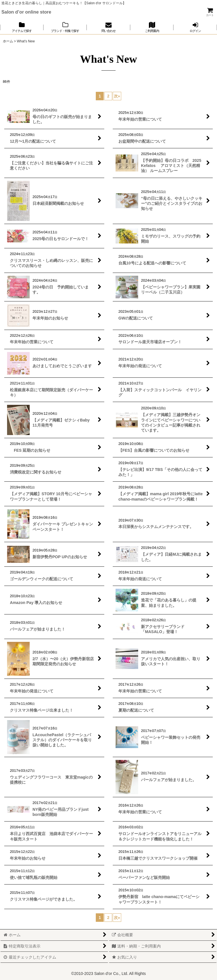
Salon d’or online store (26, 12)
